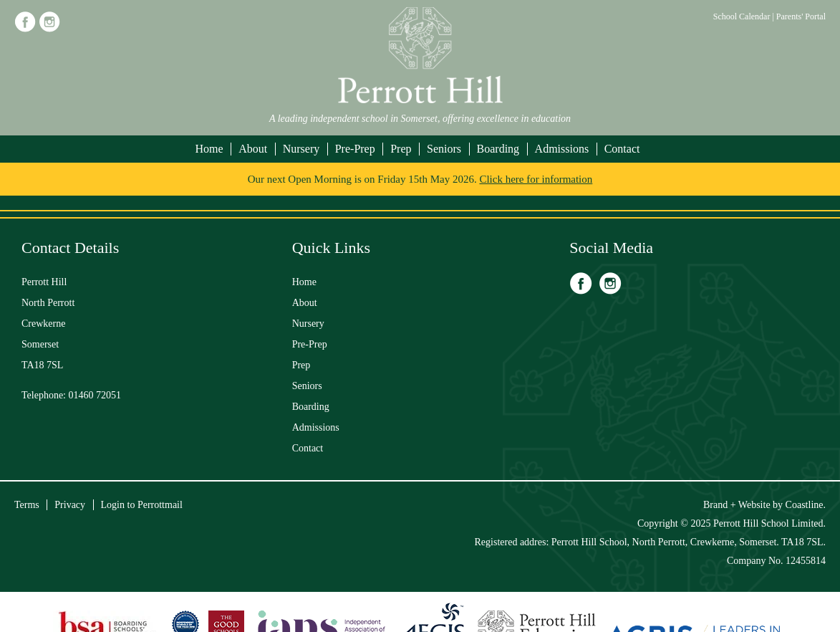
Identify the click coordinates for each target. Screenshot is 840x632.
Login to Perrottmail (142, 505)
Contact (622, 149)
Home (209, 149)
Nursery (301, 149)
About (253, 149)
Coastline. (806, 505)
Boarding (498, 149)
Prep (401, 149)
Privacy (70, 505)
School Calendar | (745, 16)
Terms (27, 505)
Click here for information (536, 179)
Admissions (562, 149)
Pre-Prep (355, 149)
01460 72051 (95, 395)
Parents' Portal (801, 16)
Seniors (444, 149)
